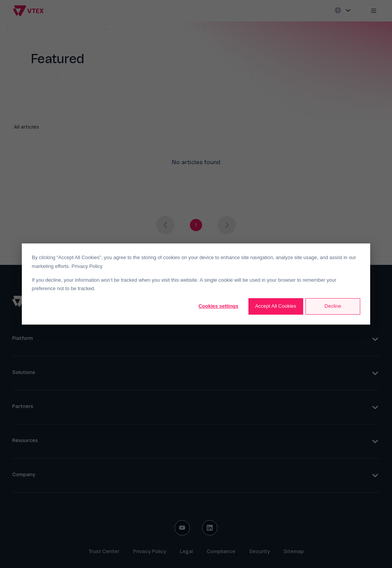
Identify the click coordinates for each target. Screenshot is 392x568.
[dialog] (196, 284)
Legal (186, 551)
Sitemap (294, 551)
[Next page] (227, 225)
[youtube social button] (182, 528)
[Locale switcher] (343, 10)
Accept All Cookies (276, 306)
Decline (333, 306)
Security (260, 551)
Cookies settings (218, 306)
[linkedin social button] (210, 528)
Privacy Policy (87, 266)
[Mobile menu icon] (374, 11)
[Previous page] (165, 225)
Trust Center (104, 551)
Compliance (221, 551)
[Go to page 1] (196, 225)
